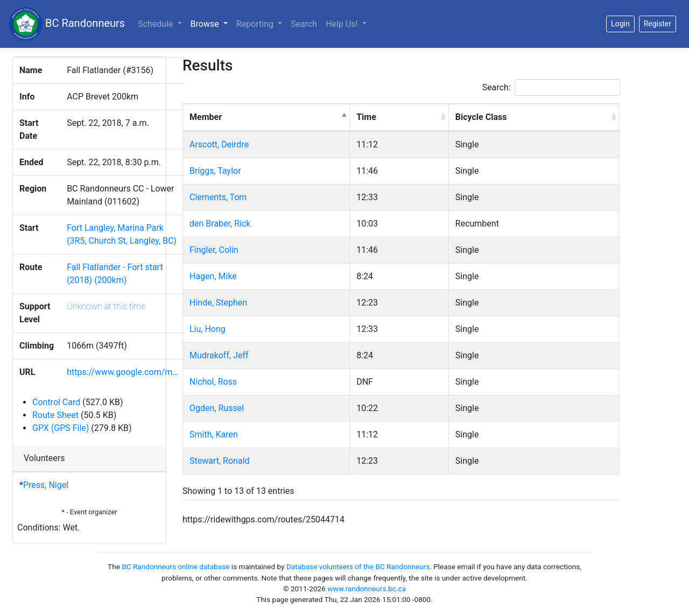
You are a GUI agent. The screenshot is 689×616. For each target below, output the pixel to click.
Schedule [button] (156, 24)
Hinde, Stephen (218, 303)
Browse (211, 23)
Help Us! (343, 24)
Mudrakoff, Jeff (219, 355)
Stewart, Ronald (220, 461)
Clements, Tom (218, 197)
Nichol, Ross (213, 382)
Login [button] (620, 24)
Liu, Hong (208, 329)
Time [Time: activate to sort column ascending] (366, 117)
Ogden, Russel (217, 408)
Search (304, 24)
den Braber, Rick (220, 224)
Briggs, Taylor (215, 171)
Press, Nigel (46, 485)
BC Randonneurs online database (175, 567)
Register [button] (658, 24)
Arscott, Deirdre (219, 144)
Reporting (256, 24)
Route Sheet (55, 415)
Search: (551, 87)
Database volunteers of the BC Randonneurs (358, 567)
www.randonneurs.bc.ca (367, 589)
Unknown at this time (106, 306)
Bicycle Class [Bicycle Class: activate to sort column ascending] (481, 117)
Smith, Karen (214, 434)
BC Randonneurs (67, 24)
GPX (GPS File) (61, 428)
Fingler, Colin (214, 250)
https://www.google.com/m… (122, 372)
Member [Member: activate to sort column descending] (206, 117)
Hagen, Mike (213, 276)
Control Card (56, 402)
